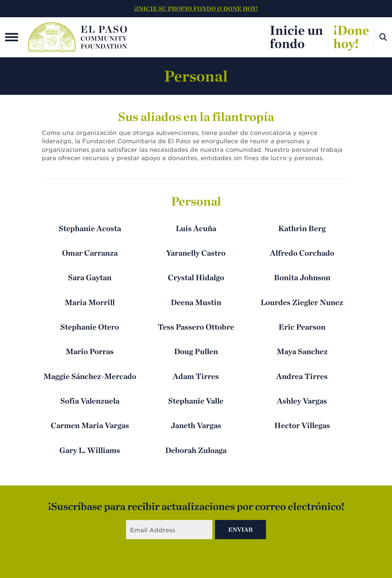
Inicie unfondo (296, 37)
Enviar (240, 529)
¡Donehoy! (351, 37)
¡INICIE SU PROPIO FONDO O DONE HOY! (196, 8)
